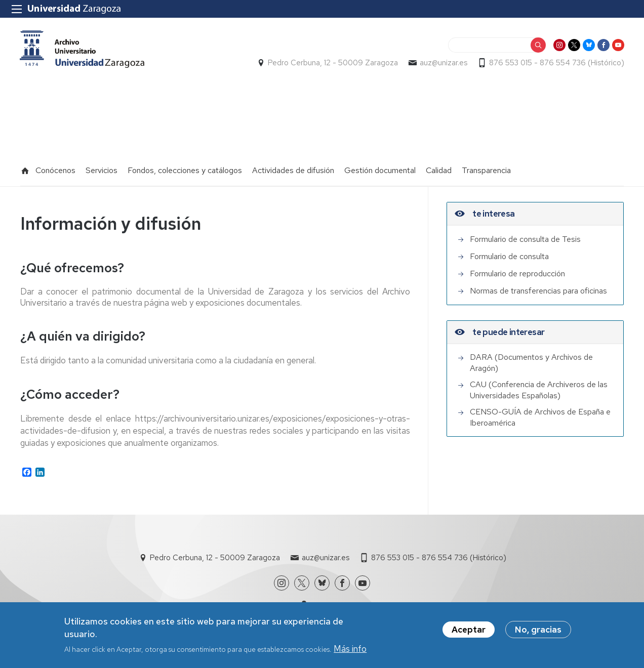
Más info (350, 649)
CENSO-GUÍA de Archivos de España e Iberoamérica (540, 413)
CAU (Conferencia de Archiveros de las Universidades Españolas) (539, 386)
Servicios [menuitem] (102, 166)
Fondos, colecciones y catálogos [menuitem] (185, 166)
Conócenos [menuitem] (55, 166)
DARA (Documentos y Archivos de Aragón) (531, 359)
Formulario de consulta (509, 252)
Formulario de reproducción (517, 269)
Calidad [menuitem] (439, 166)
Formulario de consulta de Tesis (525, 235)
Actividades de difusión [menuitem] (293, 166)
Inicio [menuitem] (25, 166)
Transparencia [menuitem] (486, 166)
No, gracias (538, 630)
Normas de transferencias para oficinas (538, 287)
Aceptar (469, 630)
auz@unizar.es (443, 64)
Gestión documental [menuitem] (380, 166)
